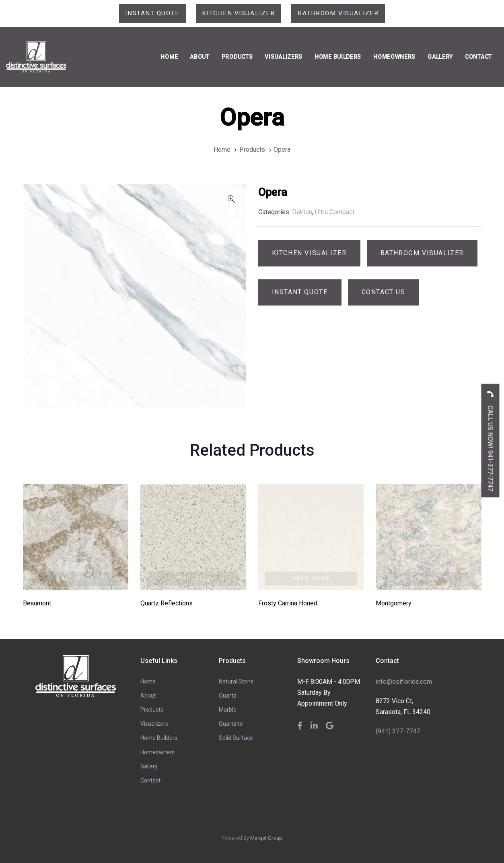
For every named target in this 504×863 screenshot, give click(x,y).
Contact (150, 781)
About (148, 696)
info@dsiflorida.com (404, 682)
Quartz (228, 696)
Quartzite (231, 724)
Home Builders (159, 738)
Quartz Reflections (167, 604)
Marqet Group (266, 838)
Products (152, 710)
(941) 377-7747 (398, 731)
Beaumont (37, 604)
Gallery (149, 766)
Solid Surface (236, 738)
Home (148, 681)
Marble (228, 710)
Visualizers (154, 724)
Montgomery (394, 604)
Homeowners (157, 752)
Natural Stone (236, 681)
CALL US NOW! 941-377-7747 (491, 438)
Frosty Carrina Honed (288, 604)
